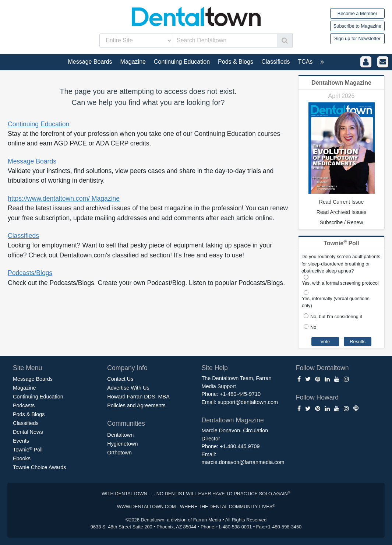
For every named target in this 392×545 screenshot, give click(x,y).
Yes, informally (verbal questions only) (336, 302)
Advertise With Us (128, 388)
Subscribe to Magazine (357, 26)
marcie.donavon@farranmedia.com (243, 462)
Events (21, 441)
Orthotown (119, 453)
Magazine (24, 388)
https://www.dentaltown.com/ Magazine (64, 198)
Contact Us (120, 379)
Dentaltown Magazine (341, 83)
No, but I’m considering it (336, 317)
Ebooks (22, 458)
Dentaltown (120, 435)
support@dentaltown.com (248, 402)
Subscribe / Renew (342, 222)
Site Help (215, 368)
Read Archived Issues (341, 212)
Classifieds (23, 236)
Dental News (28, 432)
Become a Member (357, 13)
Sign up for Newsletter (357, 38)
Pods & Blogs (29, 414)
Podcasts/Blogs (30, 273)
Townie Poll (28, 449)
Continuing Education (38, 124)
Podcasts (24, 405)
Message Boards (32, 161)
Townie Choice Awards (40, 467)
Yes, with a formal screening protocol (340, 283)
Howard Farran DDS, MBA (138, 397)
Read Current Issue (341, 202)
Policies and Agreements (136, 405)
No (313, 327)
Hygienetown (122, 444)
